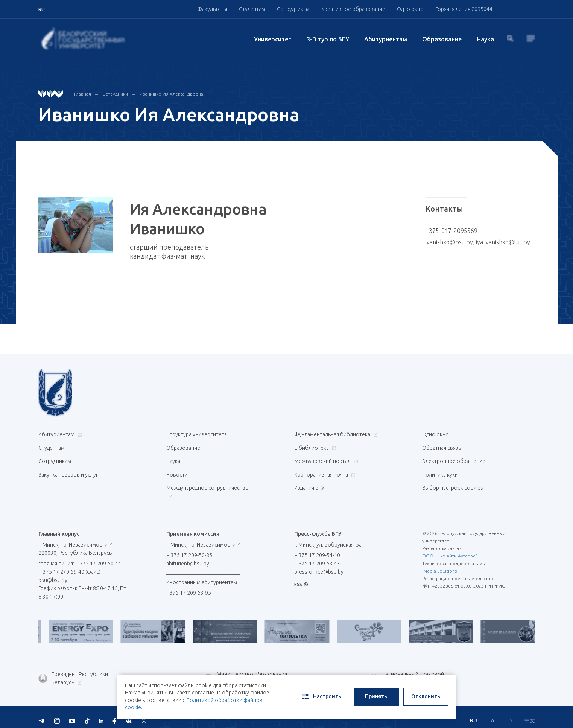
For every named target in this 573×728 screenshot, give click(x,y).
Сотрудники (115, 94)
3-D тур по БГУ (328, 39)
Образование (442, 39)
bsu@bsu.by (53, 573)
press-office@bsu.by (319, 565)
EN (510, 713)
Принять (376, 696)
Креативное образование (353, 9)
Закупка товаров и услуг (68, 471)
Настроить (321, 697)
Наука (485, 39)
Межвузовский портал (325, 458)
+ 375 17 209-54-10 (317, 548)
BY (492, 713)
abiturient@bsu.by (188, 557)
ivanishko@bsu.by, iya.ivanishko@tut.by (478, 242)
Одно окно (410, 9)
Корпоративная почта (324, 471)
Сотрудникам (293, 9)
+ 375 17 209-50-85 (189, 548)
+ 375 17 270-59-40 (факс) (69, 565)
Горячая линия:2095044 (464, 9)
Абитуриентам (386, 39)
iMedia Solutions (439, 564)
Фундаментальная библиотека (335, 434)
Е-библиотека (314, 446)
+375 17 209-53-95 (189, 586)
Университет (273, 39)
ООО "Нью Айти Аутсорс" (450, 549)
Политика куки (440, 471)
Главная (83, 94)
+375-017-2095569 (451, 231)
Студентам (252, 9)
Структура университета (197, 434)
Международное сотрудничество (207, 487)
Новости (177, 471)
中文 (530, 713)
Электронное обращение (454, 458)
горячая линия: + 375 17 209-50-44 (80, 557)
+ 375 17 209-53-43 (317, 557)
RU (473, 713)
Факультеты (212, 9)
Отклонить (426, 696)
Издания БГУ (309, 483)
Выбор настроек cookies (453, 483)
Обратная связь (442, 446)
